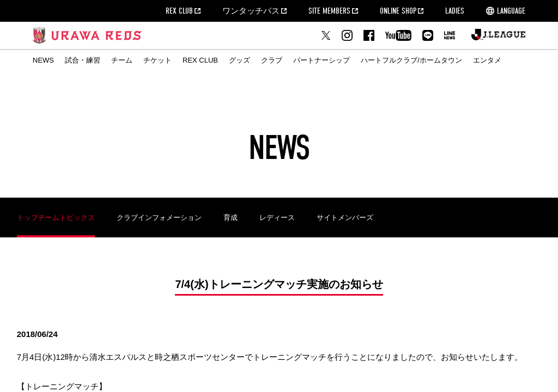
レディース (277, 218)
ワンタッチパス (251, 11)
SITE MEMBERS (329, 11)
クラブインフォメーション (159, 218)
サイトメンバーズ (345, 218)
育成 (231, 218)
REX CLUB (179, 11)
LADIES (455, 11)
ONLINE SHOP (398, 11)
